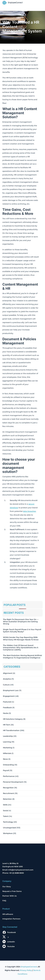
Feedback (7, 708)
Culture (6, 685)
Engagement (9, 696)
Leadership (8, 736)
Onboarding (8, 765)
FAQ (4, 901)
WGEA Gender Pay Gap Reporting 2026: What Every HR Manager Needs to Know (21, 638)
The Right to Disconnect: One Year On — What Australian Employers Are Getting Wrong (21, 622)
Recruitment (9, 793)
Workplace (8, 833)
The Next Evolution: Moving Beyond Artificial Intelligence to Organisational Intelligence (22, 656)
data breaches (29, 511)
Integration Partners (11, 919)
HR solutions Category (13, 719)
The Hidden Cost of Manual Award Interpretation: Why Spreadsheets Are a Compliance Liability (21, 648)
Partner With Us (9, 896)
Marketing (8, 748)
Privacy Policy (26, 970)
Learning (7, 742)
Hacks (6, 713)
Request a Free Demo (12, 891)
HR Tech (7, 725)
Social (6, 811)
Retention (7, 799)
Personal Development (13, 782)
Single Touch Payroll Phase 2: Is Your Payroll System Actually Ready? (22, 631)
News (5, 759)
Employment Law (11, 690)
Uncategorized (9, 828)
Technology (8, 822)
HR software (8, 914)
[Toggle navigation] (39, 3)
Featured (7, 702)
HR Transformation (11, 730)
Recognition (8, 788)
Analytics (7, 679)
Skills (5, 805)
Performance (9, 776)
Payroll (6, 770)
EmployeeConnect (29, 967)
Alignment (8, 673)
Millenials (7, 753)
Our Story (7, 887)
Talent (6, 816)
